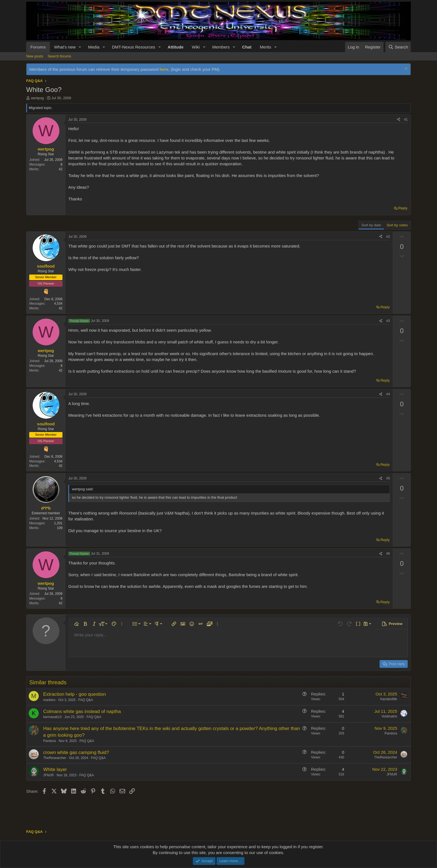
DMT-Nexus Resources (134, 47)
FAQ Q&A (86, 700)
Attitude (176, 47)
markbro (49, 700)
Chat (247, 47)
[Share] (399, 120)
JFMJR (48, 775)
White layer (55, 769)
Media (94, 47)
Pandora (49, 741)
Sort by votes (397, 225)
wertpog (37, 98)
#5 (388, 478)
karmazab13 (52, 717)
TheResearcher (55, 758)
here (164, 69)
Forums (38, 47)
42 (61, 169)
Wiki (196, 47)
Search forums (60, 56)
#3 (388, 321)
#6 (388, 554)
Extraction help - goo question (75, 694)
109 (60, 528)
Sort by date (371, 225)
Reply (403, 208)
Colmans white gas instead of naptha (82, 711)
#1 (406, 120)
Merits (265, 47)
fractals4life (389, 699)
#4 (388, 394)
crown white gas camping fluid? (76, 752)
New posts (35, 56)
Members (221, 47)
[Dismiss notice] (405, 69)
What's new (65, 47)
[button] (80, 47)
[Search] (398, 47)
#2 (388, 237)
